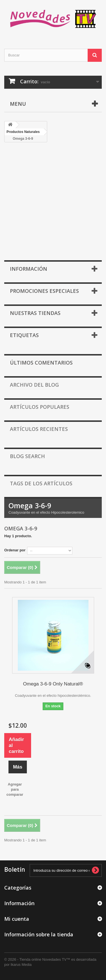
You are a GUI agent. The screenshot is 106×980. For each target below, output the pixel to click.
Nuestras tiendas (35, 313)
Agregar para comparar (15, 789)
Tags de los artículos (41, 483)
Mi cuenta (17, 919)
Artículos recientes (39, 429)
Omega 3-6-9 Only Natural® (53, 684)
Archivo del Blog (34, 385)
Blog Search (27, 456)
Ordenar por (15, 550)
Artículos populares (40, 407)
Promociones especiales (44, 291)
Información (29, 269)
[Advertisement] (53, 204)
